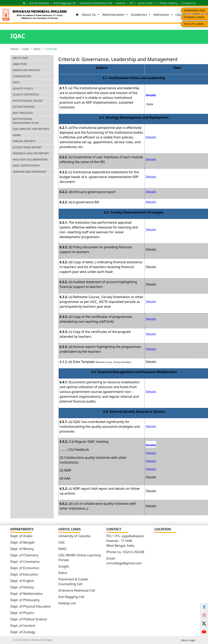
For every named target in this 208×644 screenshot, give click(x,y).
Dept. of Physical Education (31, 606)
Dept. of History (22, 587)
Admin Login (188, 640)
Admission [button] (162, 15)
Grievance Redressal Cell (77, 590)
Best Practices (23, 113)
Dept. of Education (24, 574)
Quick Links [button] (145, 3)
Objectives (20, 64)
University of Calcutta (74, 536)
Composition (22, 76)
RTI (131, 3)
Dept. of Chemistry (24, 555)
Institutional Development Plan (26, 121)
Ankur (63, 573)
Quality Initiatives (26, 94)
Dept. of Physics (22, 613)
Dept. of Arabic (22, 536)
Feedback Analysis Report (31, 153)
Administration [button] (114, 15)
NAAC (37, 49)
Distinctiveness (24, 107)
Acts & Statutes (39, 3)
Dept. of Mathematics (27, 594)
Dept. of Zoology (23, 632)
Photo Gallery (168, 3)
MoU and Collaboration (30, 159)
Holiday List (67, 603)
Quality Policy (23, 88)
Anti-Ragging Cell (64, 3)
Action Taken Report (27, 147)
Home (14, 49)
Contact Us (188, 3)
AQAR (17, 135)
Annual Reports (24, 141)
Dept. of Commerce (25, 562)
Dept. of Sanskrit (23, 626)
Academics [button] (139, 15)
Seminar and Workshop (29, 172)
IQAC (26, 49)
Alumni (121, 3)
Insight (64, 566)
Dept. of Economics (25, 568)
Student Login (194, 17)
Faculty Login (194, 24)
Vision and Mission (26, 70)
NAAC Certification (26, 165)
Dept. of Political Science (29, 619)
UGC (62, 542)
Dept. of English (22, 581)
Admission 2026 (194, 10)
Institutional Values (28, 101)
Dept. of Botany (22, 549)
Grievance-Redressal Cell (96, 3)
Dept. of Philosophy (25, 600)
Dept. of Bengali (23, 542)
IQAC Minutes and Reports (31, 129)
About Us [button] (89, 15)
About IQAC (21, 58)
